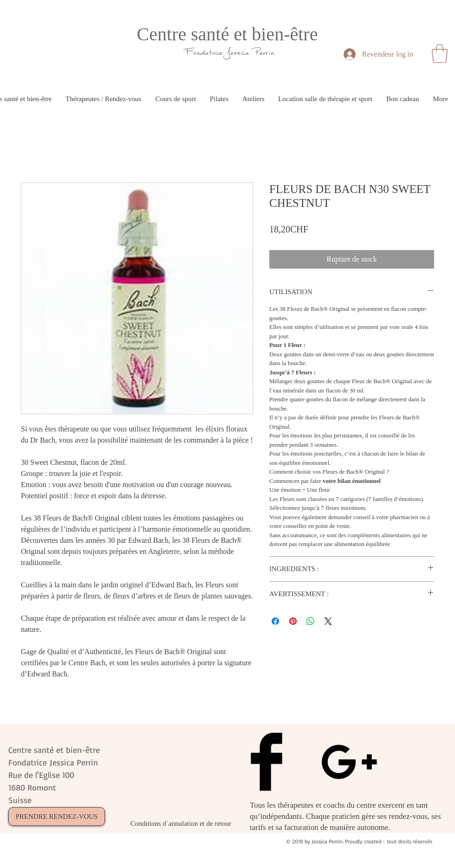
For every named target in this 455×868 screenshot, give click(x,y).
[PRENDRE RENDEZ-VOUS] (57, 817)
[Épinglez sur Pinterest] (293, 621)
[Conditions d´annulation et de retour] (181, 823)
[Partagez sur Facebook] (275, 621)
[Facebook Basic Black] (266, 762)
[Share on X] (328, 621)
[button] (440, 53)
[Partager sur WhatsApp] (311, 621)
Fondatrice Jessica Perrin (230, 52)
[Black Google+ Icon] (349, 762)
